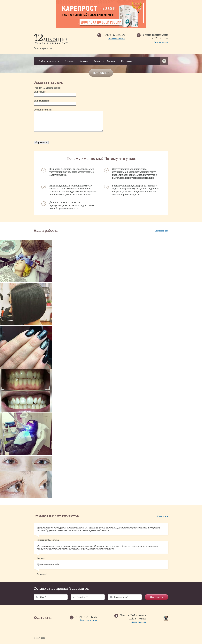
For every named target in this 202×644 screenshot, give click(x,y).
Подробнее (101, 73)
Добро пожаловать (49, 61)
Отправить (156, 597)
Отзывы (111, 61)
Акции (97, 61)
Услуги (84, 61)
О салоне (69, 61)
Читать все (163, 516)
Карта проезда (161, 42)
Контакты (127, 61)
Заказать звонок (116, 39)
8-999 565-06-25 (114, 35)
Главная (38, 88)
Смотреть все (162, 231)
